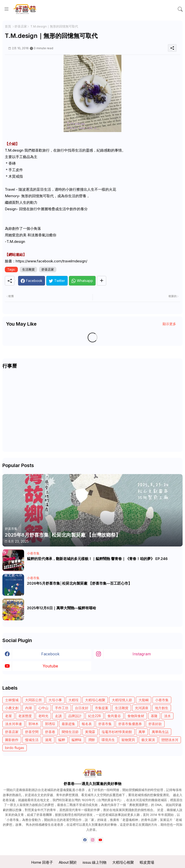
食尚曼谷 (114, 716)
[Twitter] (57, 281)
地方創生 (162, 708)
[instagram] (93, 840)
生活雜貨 (28, 269)
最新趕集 (68, 724)
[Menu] (7, 9)
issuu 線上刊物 (95, 862)
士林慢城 (12, 700)
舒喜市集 (105, 724)
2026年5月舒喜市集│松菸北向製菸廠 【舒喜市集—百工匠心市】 (79, 583)
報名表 (87, 724)
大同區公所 (33, 700)
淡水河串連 (13, 724)
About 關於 (68, 862)
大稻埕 (73, 700)
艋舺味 (77, 740)
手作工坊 (62, 708)
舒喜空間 (32, 732)
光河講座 (142, 708)
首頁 (8, 26)
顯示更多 (169, 324)
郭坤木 (33, 724)
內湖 (28, 708)
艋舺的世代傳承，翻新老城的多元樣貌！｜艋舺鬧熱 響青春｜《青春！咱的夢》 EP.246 (97, 559)
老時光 (43, 716)
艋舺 (62, 740)
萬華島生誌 (160, 732)
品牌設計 (75, 716)
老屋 (8, 716)
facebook (50, 654)
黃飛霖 (90, 732)
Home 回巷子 (42, 862)
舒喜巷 (50, 732)
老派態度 (25, 716)
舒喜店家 (21, 26)
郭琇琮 (50, 724)
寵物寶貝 (128, 740)
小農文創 (12, 708)
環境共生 (108, 740)
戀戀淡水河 (170, 740)
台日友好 (82, 708)
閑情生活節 (70, 732)
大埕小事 (55, 700)
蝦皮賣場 (147, 862)
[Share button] (102, 281)
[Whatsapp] (82, 281)
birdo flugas (15, 748)
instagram (142, 654)
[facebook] (85, 840)
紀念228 (95, 716)
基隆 (154, 716)
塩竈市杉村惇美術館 (117, 732)
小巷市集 (162, 700)
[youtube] (100, 840)
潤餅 (92, 740)
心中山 (43, 708)
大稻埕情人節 (122, 700)
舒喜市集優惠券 (130, 724)
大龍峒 (144, 700)
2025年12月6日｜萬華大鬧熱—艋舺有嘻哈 (62, 608)
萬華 (142, 732)
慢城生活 (32, 740)
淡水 (167, 716)
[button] (180, 9)
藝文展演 (148, 740)
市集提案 (102, 708)
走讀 (58, 716)
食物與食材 (136, 716)
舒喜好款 (155, 724)
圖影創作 (12, 740)
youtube (50, 666)
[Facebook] (32, 281)
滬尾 (48, 740)
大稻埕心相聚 (95, 700)
